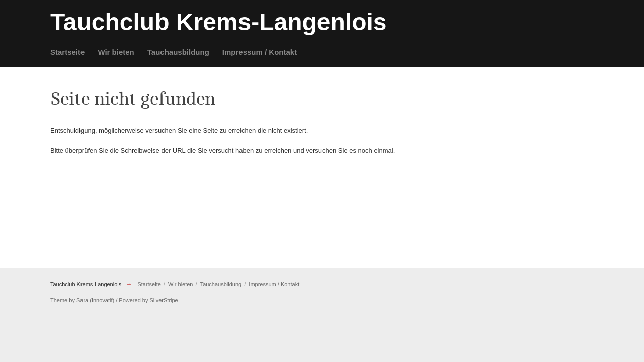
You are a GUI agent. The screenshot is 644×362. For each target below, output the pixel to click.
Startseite (67, 52)
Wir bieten (116, 52)
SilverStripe (164, 300)
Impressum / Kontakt (260, 52)
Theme (59, 300)
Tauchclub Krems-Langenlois (86, 284)
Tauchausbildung (178, 52)
